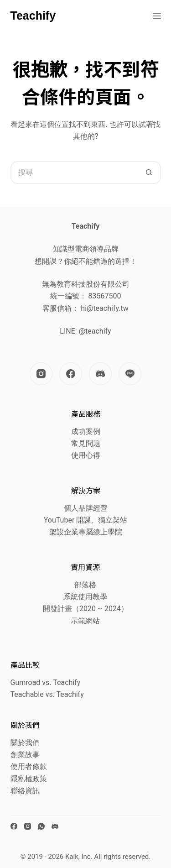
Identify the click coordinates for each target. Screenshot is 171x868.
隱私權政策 (29, 779)
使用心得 (86, 455)
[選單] (157, 16)
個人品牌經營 (86, 508)
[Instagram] (41, 374)
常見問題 (86, 443)
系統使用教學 (85, 597)
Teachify (33, 16)
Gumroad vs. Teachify (46, 682)
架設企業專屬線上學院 (86, 532)
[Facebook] (71, 374)
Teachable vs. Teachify (47, 694)
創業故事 (25, 755)
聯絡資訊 (25, 791)
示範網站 (85, 621)
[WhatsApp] (41, 826)
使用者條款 (29, 766)
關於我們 (25, 743)
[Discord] (100, 374)
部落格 (85, 585)
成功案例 (86, 431)
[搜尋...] (74, 173)
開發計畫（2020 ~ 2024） (85, 609)
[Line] (130, 374)
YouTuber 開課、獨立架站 (86, 520)
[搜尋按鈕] (150, 173)
